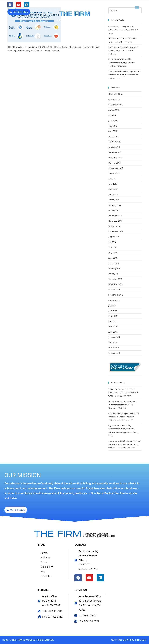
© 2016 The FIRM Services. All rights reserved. (28, 640)
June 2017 (113, 184)
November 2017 (115, 157)
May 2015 (113, 316)
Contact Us (46, 576)
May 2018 (113, 126)
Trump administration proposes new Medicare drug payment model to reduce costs (124, 75)
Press (44, 562)
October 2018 (114, 99)
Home (44, 553)
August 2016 (114, 237)
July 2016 (112, 242)
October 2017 (114, 163)
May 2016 (113, 253)
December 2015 (115, 279)
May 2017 (113, 189)
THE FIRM (74, 14)
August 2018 (114, 110)
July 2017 (112, 179)
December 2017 (115, 152)
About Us (45, 557)
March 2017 (114, 200)
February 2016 (115, 268)
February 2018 (115, 142)
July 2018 (112, 115)
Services (47, 567)
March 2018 (114, 136)
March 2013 (114, 348)
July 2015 (112, 305)
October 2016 (114, 226)
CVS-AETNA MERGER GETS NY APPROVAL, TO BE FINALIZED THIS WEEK (123, 30)
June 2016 (113, 247)
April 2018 (113, 131)
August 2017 (114, 173)
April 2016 (113, 258)
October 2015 (114, 290)
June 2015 (113, 311)
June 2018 (113, 120)
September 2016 (116, 232)
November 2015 (115, 284)
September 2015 (116, 295)
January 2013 (114, 353)
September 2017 (116, 168)
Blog (43, 571)
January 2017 (114, 210)
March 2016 (114, 263)
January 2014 (114, 337)
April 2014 (113, 332)
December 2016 (115, 216)
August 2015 (114, 300)
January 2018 (114, 147)
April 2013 (113, 342)
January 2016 (114, 274)
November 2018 (115, 94)
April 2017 (113, 194)
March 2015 (114, 327)
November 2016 (115, 221)
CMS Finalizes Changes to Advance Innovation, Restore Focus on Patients (124, 51)
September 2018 (116, 105)
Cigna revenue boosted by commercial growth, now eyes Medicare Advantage (121, 63)
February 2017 (115, 205)
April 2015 (113, 321)
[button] (137, 8)
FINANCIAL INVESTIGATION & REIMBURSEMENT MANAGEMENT (75, 19)
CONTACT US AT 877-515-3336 (129, 640)
